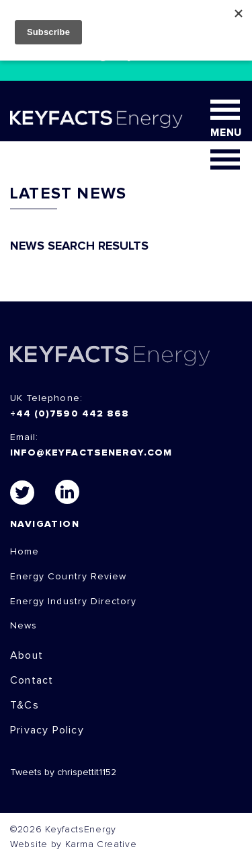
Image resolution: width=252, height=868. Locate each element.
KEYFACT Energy (96, 119)
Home (25, 552)
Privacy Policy (47, 730)
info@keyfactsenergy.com (91, 453)
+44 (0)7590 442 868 (70, 414)
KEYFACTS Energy (110, 356)
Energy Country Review (68, 577)
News (24, 626)
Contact (32, 680)
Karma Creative (101, 844)
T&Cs (25, 705)
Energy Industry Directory (73, 602)
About (27, 655)
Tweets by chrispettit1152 (63, 772)
